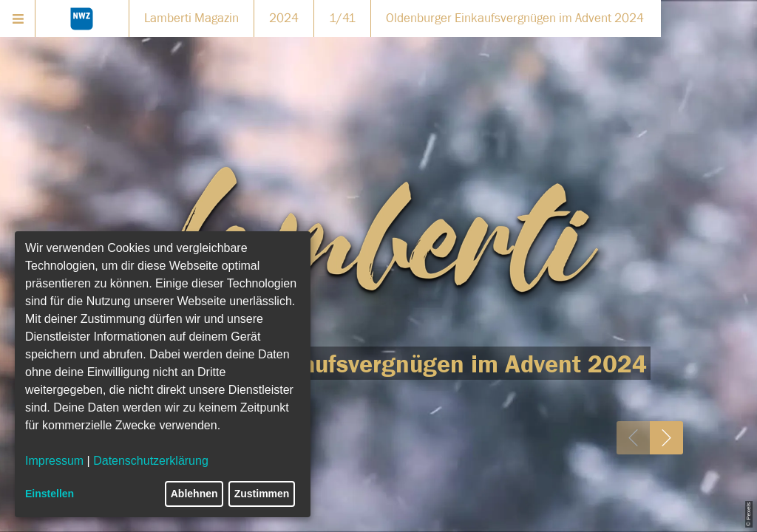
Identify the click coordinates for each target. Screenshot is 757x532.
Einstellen (50, 494)
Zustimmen (262, 494)
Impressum (54, 461)
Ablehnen (194, 494)
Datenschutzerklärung (151, 461)
